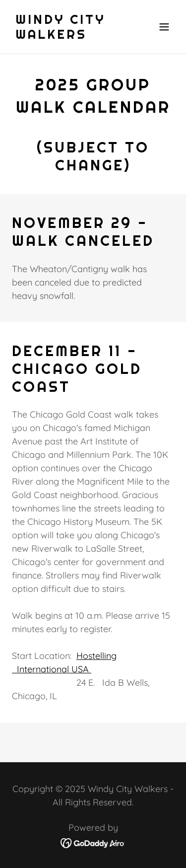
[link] (69, 36)
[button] (164, 27)
